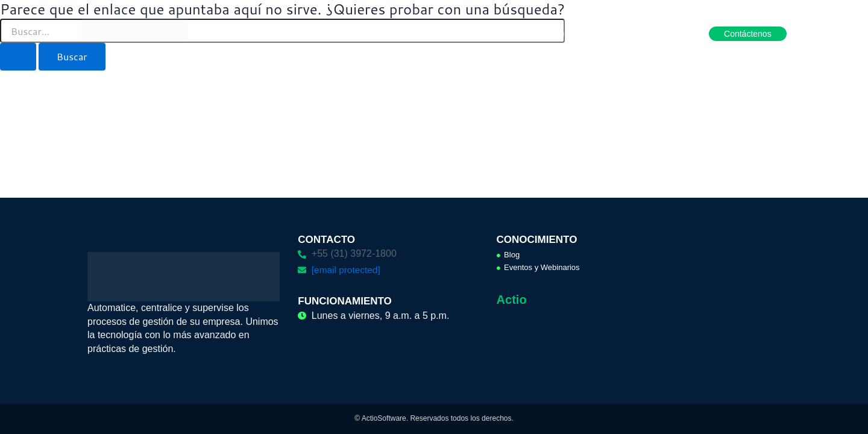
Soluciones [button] (398, 33)
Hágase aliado (652, 33)
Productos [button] (334, 33)
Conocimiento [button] (575, 33)
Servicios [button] (460, 33)
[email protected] (347, 270)
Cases (513, 33)
